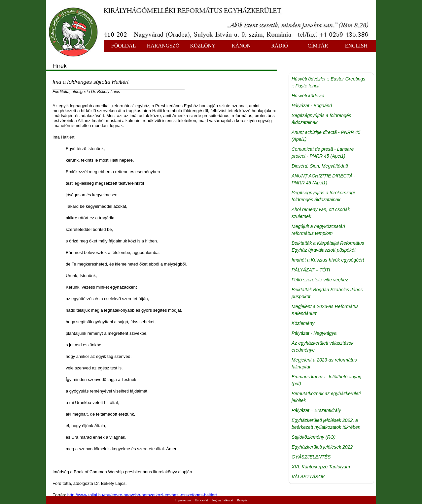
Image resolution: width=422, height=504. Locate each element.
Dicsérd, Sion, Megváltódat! (320, 166)
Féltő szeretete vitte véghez (320, 280)
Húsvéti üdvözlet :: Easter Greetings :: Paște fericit (328, 82)
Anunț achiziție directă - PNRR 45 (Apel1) (326, 136)
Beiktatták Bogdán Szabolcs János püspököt (327, 293)
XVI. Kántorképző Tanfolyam (321, 467)
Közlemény (303, 323)
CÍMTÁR (318, 46)
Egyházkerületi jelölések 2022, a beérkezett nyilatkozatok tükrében (326, 424)
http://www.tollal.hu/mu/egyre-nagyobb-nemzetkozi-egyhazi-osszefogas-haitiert (142, 495)
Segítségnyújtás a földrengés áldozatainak (321, 119)
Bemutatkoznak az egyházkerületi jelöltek (326, 397)
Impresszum (183, 500)
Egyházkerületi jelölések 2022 (322, 447)
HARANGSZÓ (163, 46)
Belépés (242, 500)
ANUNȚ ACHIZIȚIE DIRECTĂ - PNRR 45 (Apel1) (323, 179)
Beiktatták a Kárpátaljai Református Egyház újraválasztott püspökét (328, 247)
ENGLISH (356, 46)
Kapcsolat (201, 500)
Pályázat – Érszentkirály (316, 410)
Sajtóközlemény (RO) (314, 437)
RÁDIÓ (280, 46)
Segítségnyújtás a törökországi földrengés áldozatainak (323, 196)
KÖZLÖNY (203, 46)
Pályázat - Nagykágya (314, 333)
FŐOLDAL (124, 46)
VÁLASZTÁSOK (308, 477)
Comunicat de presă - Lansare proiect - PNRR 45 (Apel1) (323, 153)
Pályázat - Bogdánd (312, 106)
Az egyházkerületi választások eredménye (323, 346)
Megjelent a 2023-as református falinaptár (324, 363)
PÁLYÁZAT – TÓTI (311, 270)
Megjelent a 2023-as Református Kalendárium (325, 310)
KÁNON (241, 46)
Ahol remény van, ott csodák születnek (321, 213)
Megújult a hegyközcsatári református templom (318, 230)
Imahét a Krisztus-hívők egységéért (328, 260)
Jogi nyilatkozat (223, 500)
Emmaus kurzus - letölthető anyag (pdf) (327, 380)
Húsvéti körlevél (308, 96)
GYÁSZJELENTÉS (311, 457)
